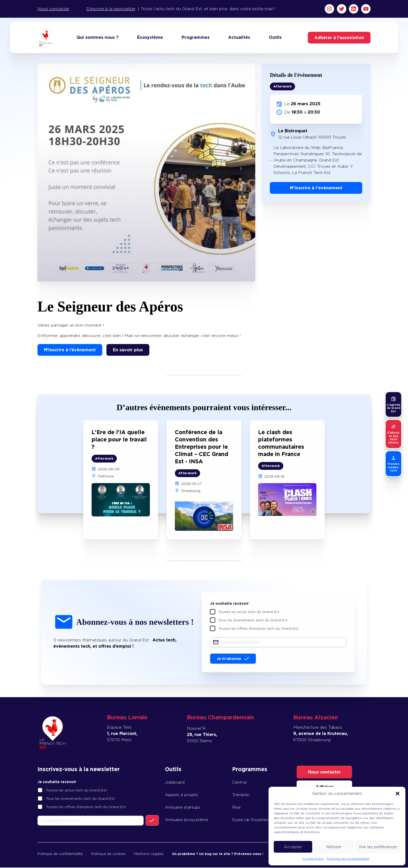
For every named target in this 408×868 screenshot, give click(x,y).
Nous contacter (53, 9)
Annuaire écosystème (187, 820)
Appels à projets (182, 795)
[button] (398, 794)
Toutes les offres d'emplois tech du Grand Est (258, 629)
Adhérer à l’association (339, 38)
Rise (236, 808)
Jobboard (175, 783)
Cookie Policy (313, 858)
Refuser (334, 847)
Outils (275, 38)
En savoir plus (128, 350)
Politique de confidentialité (348, 858)
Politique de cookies (108, 854)
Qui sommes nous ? (97, 38)
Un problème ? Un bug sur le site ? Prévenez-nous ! (218, 854)
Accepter (293, 847)
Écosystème (150, 38)
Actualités (239, 38)
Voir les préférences (378, 847)
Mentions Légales (149, 854)
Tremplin (241, 795)
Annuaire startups (183, 808)
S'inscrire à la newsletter (111, 9)
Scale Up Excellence (252, 820)
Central (240, 783)
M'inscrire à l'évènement (316, 188)
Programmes (196, 38)
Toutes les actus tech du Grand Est (249, 612)
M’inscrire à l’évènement (70, 350)
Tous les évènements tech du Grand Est (253, 621)
